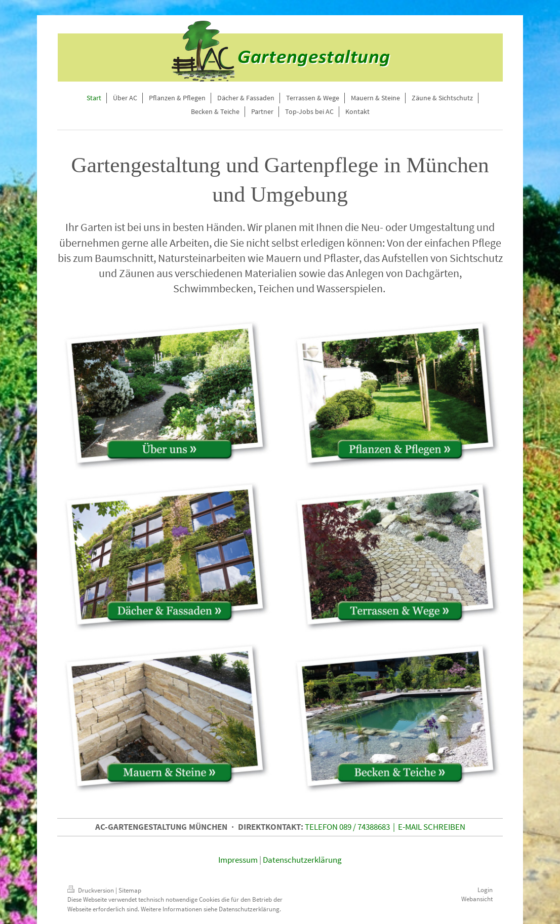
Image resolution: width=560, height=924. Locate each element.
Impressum (238, 860)
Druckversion (91, 890)
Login (485, 890)
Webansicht (477, 899)
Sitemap (130, 890)
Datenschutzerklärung (302, 860)
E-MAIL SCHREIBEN (432, 827)
